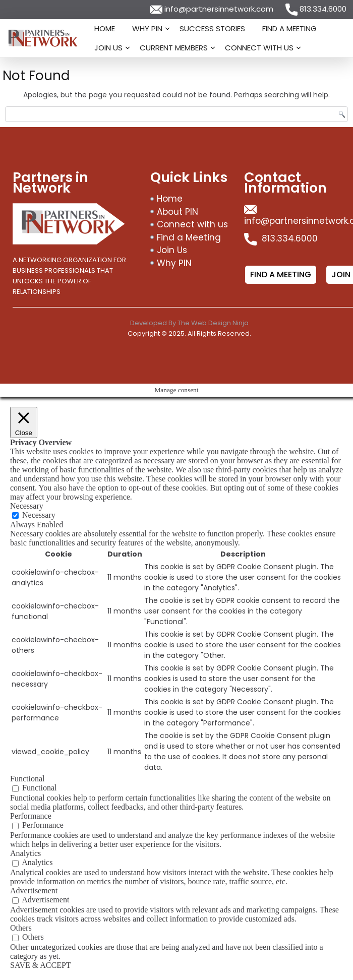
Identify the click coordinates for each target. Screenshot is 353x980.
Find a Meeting (289, 28)
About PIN (178, 212)
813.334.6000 (316, 9)
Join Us (108, 48)
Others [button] (21, 928)
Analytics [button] (25, 853)
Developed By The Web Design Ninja (189, 323)
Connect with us (259, 48)
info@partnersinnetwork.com (213, 9)
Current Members (174, 48)
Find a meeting (281, 274)
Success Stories (212, 28)
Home (105, 28)
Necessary (39, 515)
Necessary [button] (27, 506)
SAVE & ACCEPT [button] (41, 965)
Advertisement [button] (34, 891)
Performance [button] (31, 816)
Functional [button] (27, 779)
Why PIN (147, 28)
